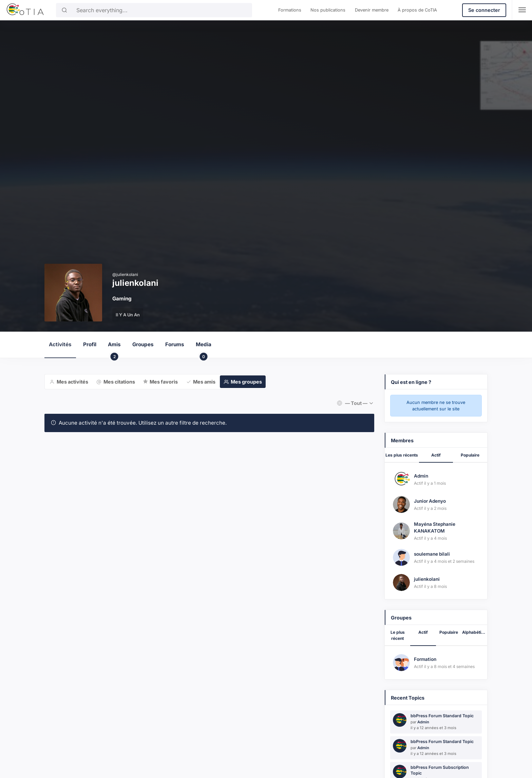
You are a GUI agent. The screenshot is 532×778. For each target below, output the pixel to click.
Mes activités (72, 382)
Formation (425, 659)
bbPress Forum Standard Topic (442, 716)
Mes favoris (164, 382)
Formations (290, 10)
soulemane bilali (432, 554)
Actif (436, 455)
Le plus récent (398, 635)
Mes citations (119, 382)
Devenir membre (372, 10)
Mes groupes (246, 382)
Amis (114, 349)
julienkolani (427, 579)
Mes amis (204, 382)
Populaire (470, 455)
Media (204, 349)
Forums (175, 344)
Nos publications (328, 10)
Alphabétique (475, 632)
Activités (60, 344)
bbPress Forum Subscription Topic (440, 770)
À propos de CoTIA (417, 10)
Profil (90, 344)
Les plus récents (402, 455)
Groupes (143, 344)
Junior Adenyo (430, 501)
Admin (421, 476)
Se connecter (484, 10)
